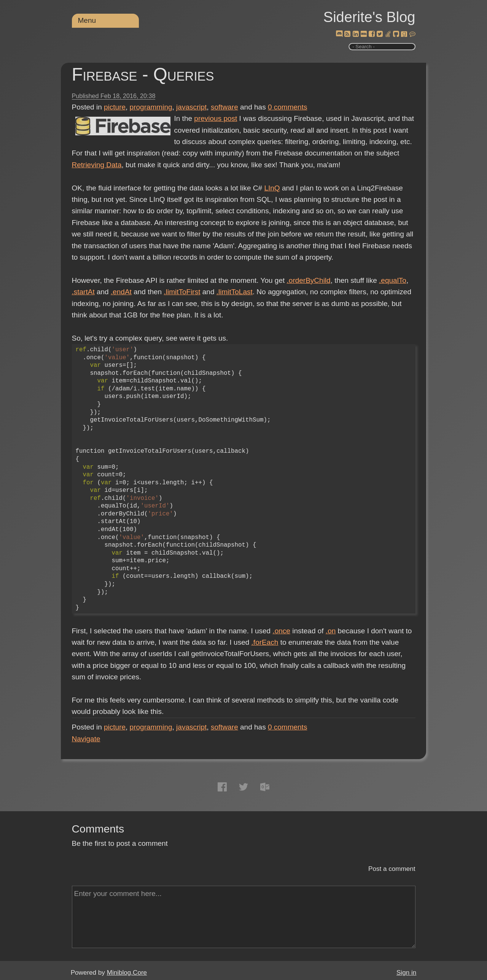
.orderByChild (309, 280)
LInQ (272, 188)
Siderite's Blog (369, 17)
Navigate (86, 739)
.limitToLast (235, 292)
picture (115, 107)
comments (288, 107)
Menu (87, 20)
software (224, 107)
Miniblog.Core (127, 973)
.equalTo (393, 280)
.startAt (83, 292)
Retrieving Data (97, 165)
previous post (216, 118)
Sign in (406, 973)
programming (151, 107)
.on (331, 631)
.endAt (121, 292)
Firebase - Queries (143, 74)
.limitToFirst (182, 292)
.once (281, 631)
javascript (191, 107)
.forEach (265, 642)
